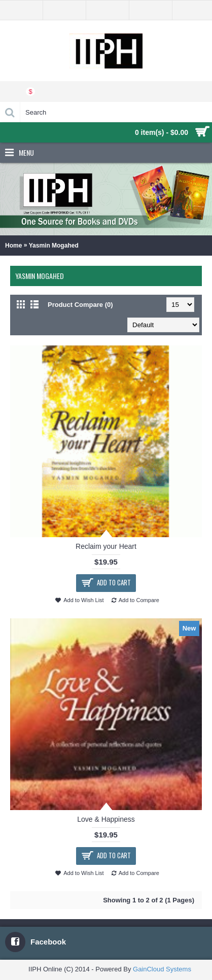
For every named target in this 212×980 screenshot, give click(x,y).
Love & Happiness (106, 819)
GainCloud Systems (162, 969)
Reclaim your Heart (106, 546)
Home (13, 246)
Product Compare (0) (80, 305)
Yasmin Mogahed (54, 246)
